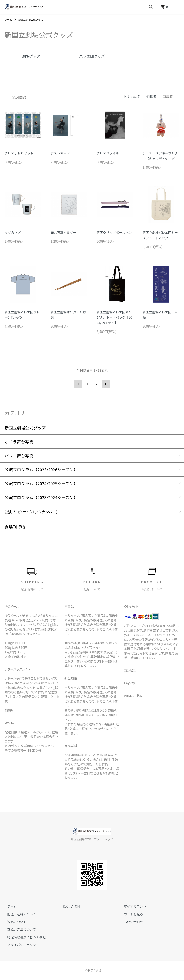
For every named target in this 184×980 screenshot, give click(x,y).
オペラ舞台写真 (19, 441)
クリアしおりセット (19, 153)
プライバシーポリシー (21, 945)
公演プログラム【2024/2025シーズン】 (41, 483)
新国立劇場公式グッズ (33, 19)
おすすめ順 (132, 96)
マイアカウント (132, 906)
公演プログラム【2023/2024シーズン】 (41, 497)
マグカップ (13, 232)
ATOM (76, 906)
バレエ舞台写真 (19, 455)
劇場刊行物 (15, 527)
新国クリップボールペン (114, 232)
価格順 (151, 96)
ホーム (9, 19)
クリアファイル (108, 153)
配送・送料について (19, 914)
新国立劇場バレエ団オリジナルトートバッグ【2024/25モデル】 (114, 317)
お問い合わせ (131, 922)
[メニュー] (177, 7)
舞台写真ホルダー (63, 232)
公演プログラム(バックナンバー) (35, 512)
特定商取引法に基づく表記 (24, 937)
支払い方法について (19, 929)
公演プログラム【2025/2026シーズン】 (41, 469)
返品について (14, 922)
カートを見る (131, 914)
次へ (105, 384)
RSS (66, 906)
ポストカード (60, 153)
